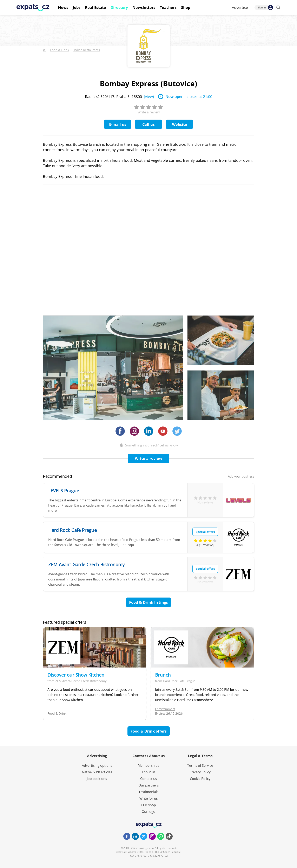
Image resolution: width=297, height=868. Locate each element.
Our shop (149, 805)
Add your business (241, 476)
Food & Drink (60, 50)
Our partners (149, 785)
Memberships (148, 765)
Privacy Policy (200, 772)
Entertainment (165, 709)
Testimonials (148, 792)
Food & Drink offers (149, 731)
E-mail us (118, 124)
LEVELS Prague (64, 491)
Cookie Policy (200, 779)
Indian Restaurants (87, 50)
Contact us (149, 779)
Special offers (205, 532)
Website (180, 124)
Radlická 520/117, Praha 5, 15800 (119, 97)
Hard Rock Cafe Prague (72, 530)
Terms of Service (200, 765)
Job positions (97, 779)
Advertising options (97, 765)
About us (148, 772)
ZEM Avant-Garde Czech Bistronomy (86, 564)
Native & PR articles (97, 772)
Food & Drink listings (148, 602)
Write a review (148, 458)
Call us (148, 124)
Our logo (148, 812)
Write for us (149, 798)
